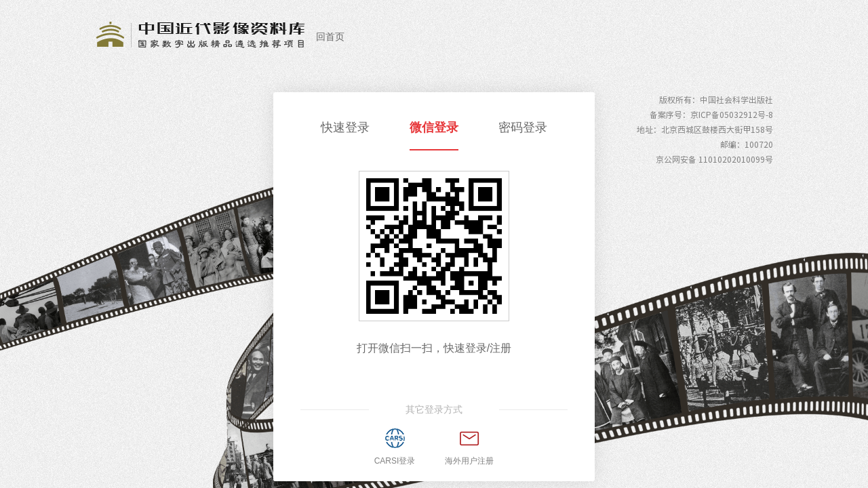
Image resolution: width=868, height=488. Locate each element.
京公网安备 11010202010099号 (714, 159)
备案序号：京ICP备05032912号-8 (711, 115)
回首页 (330, 37)
